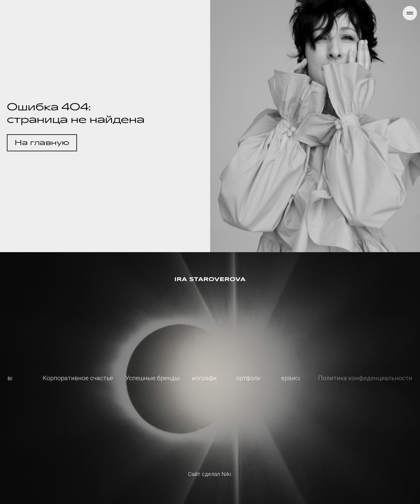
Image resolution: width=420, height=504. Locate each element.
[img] (210, 279)
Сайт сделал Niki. (210, 474)
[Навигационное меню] (410, 13)
